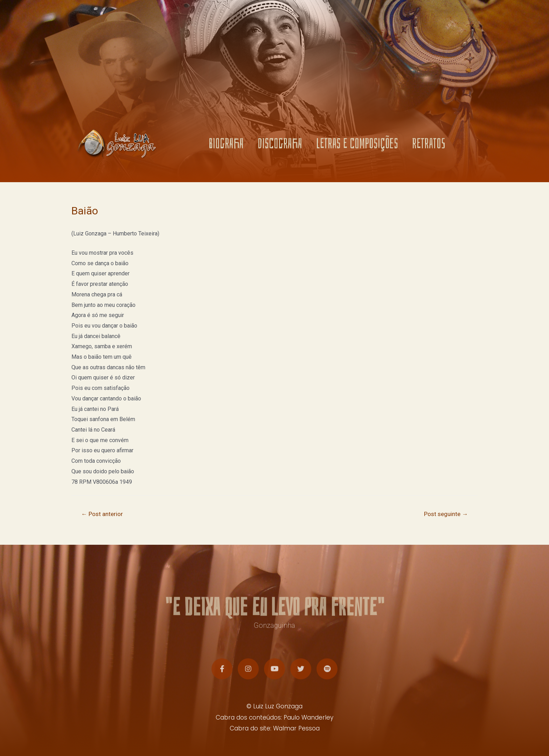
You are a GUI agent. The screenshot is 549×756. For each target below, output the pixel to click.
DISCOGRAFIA (280, 146)
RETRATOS (429, 146)
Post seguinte (446, 514)
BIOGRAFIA (226, 146)
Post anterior (102, 514)
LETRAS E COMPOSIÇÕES (357, 146)
